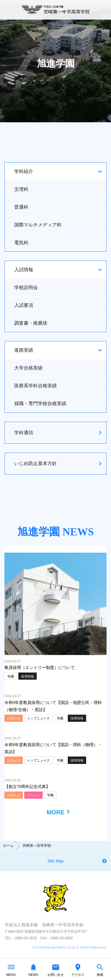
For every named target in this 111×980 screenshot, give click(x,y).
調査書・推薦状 (31, 323)
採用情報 (28, 676)
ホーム (8, 846)
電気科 (21, 243)
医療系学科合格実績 (36, 386)
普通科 (21, 207)
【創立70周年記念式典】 (27, 787)
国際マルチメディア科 (38, 225)
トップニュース (38, 718)
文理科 (21, 189)
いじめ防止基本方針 (36, 463)
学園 (11, 676)
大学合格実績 (28, 368)
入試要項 (24, 305)
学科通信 (24, 433)
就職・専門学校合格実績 (40, 403)
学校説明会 (26, 287)
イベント (33, 795)
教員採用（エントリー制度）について (40, 668)
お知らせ (14, 718)
